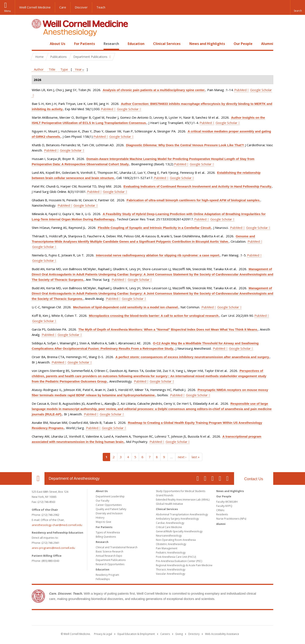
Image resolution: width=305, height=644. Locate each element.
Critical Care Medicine (169, 527)
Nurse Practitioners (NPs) (231, 519)
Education (136, 44)
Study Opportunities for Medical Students (181, 491)
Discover (81, 7)
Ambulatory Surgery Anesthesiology (177, 519)
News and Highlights (207, 44)
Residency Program (107, 575)
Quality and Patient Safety (111, 509)
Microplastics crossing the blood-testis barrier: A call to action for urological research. (154, 316)
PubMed (240, 90)
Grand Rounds (165, 495)
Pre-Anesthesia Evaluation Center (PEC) (179, 561)
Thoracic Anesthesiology (171, 570)
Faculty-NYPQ (224, 506)
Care (63, 7)
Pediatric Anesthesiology (171, 553)
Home (36, 44)
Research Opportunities (110, 564)
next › (182, 457)
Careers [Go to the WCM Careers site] (165, 634)
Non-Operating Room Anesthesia (176, 540)
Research (111, 44)
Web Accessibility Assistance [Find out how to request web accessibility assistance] (222, 634)
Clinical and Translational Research (117, 547)
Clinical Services (167, 44)
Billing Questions (106, 537)
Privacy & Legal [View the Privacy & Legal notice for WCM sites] (103, 634)
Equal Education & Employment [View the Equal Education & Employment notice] (136, 634)
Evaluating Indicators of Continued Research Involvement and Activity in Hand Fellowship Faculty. (198, 186)
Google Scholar (128, 109)
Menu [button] (8, 11)
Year (78, 69)
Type (64, 69)
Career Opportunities (109, 505)
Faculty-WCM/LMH (227, 502)
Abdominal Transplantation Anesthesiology (182, 514)
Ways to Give (103, 522)
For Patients (85, 44)
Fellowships (103, 579)
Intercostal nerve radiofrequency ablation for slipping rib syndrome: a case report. (158, 255)
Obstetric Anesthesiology (171, 544)
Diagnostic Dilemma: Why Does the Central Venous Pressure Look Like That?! (185, 145)
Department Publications (111, 560)
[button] (298, 7)
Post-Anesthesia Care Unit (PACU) (176, 557)
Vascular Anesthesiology (171, 574)
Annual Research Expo (109, 556)
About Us (58, 44)
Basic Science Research (110, 552)
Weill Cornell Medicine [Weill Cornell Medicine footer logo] (152, 619)
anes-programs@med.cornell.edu (53, 548)
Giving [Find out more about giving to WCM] (179, 634)
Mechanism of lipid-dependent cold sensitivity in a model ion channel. (126, 307)
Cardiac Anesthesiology (170, 523)
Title (52, 69)
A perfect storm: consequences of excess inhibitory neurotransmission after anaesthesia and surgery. (193, 357)
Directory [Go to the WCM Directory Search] (194, 634)
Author (39, 69)
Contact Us (254, 479)
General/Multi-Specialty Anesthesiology (179, 531)
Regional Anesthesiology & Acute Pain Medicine (184, 565)
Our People (243, 44)
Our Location (38, 478)
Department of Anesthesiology (74, 478)
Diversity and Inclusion (109, 513)
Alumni (267, 44)
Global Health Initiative (169, 504)
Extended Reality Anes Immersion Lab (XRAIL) (183, 500)
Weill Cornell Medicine (35, 7)
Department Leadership (110, 496)
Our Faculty (103, 501)
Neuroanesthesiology (169, 536)
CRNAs (220, 510)
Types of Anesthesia (108, 532)
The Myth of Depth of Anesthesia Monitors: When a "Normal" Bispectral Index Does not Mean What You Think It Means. (168, 329)
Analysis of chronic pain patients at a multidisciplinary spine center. (154, 90)
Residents (222, 514)
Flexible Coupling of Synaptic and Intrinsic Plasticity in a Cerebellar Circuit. (155, 228)
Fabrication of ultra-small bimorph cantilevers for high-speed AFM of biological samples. (193, 200)
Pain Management (167, 548)
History (100, 518)
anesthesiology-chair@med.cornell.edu (57, 525)
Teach (101, 7)
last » (196, 457)
